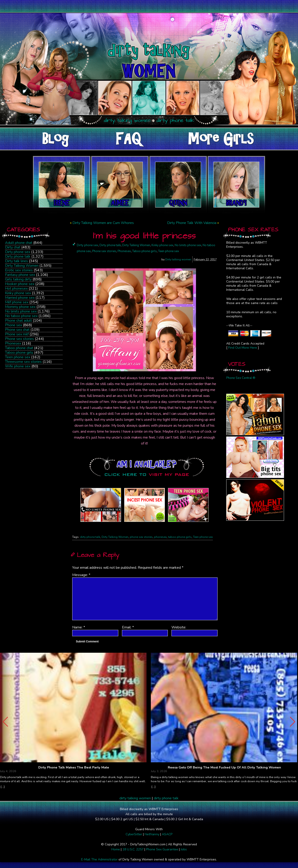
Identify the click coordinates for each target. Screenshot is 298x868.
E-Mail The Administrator (99, 859)
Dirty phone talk (18, 256)
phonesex (160, 537)
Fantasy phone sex (20, 275)
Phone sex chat (17, 330)
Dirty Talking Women (22, 266)
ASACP (167, 834)
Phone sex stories (19, 339)
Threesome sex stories (23, 362)
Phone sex (14, 325)
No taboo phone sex (21, 316)
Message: (81, 575)
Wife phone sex (18, 366)
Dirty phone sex (18, 252)
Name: (79, 627)
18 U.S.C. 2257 (133, 849)
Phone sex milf (17, 334)
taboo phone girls (180, 537)
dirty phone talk (90, 537)
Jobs (184, 849)
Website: (179, 627)
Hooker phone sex (20, 284)
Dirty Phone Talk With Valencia (192, 223)
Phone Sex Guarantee (162, 849)
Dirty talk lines (17, 261)
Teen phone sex (18, 357)
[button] (293, 722)
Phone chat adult (18, 321)
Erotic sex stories (19, 270)
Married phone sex (20, 298)
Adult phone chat (19, 243)
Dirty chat (13, 247)
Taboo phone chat (19, 348)
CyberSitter (134, 834)
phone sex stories (141, 537)
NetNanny (152, 834)
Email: (128, 627)
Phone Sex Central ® (241, 378)
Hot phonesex (16, 288)
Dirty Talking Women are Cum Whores (103, 223)
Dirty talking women (178, 259)
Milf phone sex (17, 302)
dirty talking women (135, 798)
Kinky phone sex (18, 293)
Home (116, 849)
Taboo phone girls (19, 353)
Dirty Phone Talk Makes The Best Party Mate (74, 768)
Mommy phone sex (20, 307)
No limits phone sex (21, 311)
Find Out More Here (243, 348)
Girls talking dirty (18, 279)
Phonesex (13, 343)
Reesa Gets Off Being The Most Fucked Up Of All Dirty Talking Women (224, 768)
